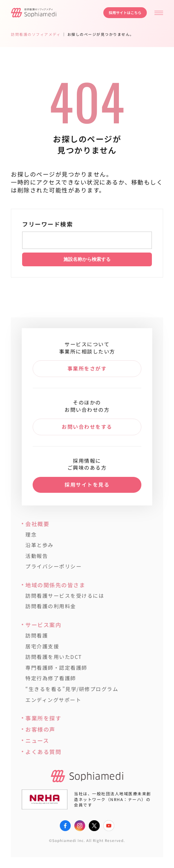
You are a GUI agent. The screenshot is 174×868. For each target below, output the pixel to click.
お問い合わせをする (87, 427)
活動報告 (37, 556)
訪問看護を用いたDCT (54, 657)
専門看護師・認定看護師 (56, 668)
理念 (31, 535)
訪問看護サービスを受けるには (65, 596)
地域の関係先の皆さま (55, 585)
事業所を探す (43, 718)
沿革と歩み (40, 545)
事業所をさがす (87, 368)
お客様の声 (40, 729)
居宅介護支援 (42, 646)
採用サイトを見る (87, 484)
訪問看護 (37, 636)
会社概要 (37, 524)
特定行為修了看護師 (51, 678)
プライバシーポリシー (53, 566)
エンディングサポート (53, 700)
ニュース (37, 740)
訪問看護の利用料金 (51, 606)
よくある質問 (43, 752)
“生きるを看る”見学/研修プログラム (72, 689)
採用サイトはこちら (125, 12)
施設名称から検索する (87, 259)
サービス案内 (43, 625)
